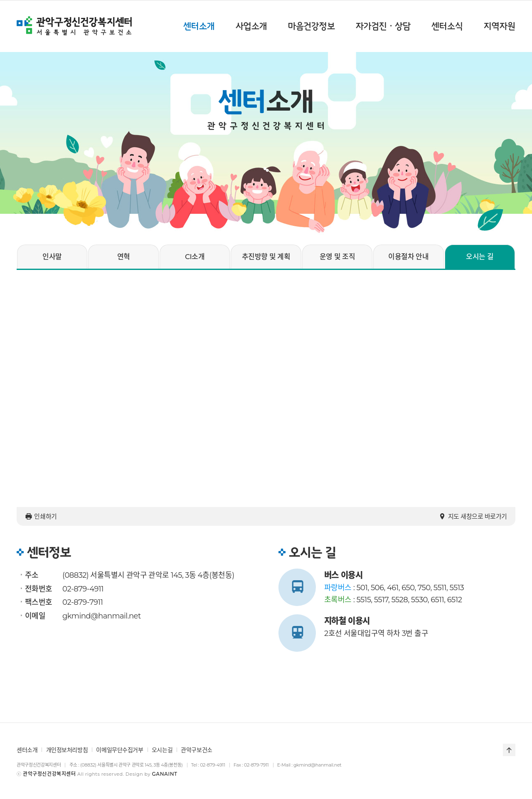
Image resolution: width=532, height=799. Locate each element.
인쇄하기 (41, 516)
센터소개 (27, 750)
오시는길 (162, 750)
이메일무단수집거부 (119, 750)
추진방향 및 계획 (266, 257)
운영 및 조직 (337, 257)
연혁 (124, 257)
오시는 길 (480, 257)
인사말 (52, 257)
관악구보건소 (196, 750)
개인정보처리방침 (67, 750)
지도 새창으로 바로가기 (473, 516)
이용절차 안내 (408, 257)
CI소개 (195, 257)
